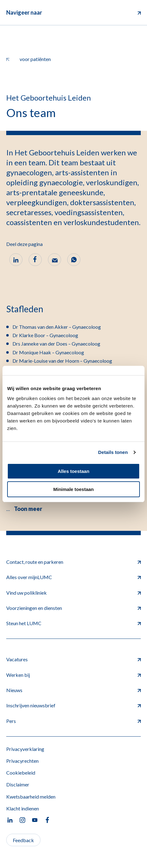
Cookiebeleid (21, 773)
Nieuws (73, 690)
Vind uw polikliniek (73, 593)
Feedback (23, 840)
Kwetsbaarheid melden (31, 797)
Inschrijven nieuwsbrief (73, 705)
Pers (73, 721)
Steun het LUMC (73, 623)
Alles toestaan (73, 471)
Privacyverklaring (25, 749)
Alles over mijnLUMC (73, 577)
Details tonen (113, 452)
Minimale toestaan (73, 489)
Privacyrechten (22, 761)
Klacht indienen (23, 808)
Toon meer (28, 509)
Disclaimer (18, 784)
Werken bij (73, 675)
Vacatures (73, 659)
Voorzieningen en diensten (73, 608)
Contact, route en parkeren (73, 562)
